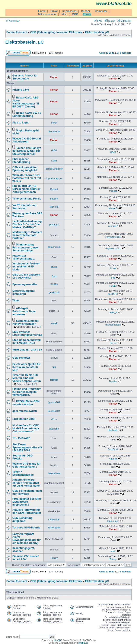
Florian (54, 77)
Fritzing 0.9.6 (21, 90)
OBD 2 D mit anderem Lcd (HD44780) (26, 276)
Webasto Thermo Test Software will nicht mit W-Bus (27, 178)
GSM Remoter (21, 358)
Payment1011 (113, 237)
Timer (16, 301)
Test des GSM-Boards (26, 528)
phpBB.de (83, 643)
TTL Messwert (21, 438)
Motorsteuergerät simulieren (23, 292)
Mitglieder (124, 21)
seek (113, 551)
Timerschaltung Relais (27, 199)
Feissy (54, 558)
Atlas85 (113, 458)
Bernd (113, 343)
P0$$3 (54, 284)
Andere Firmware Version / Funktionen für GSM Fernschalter (26, 483)
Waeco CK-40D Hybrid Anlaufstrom (27, 140)
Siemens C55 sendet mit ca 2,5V (26, 558)
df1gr (54, 419)
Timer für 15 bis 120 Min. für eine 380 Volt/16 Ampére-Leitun (27, 378)
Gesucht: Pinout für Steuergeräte (25, 77)
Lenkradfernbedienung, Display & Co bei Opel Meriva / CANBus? (27, 224)
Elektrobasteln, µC (97, 32)
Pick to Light (20, 123)
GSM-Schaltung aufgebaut (22, 519)
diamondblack (113, 325)
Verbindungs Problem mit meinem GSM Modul (26, 267)
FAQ (98, 21)
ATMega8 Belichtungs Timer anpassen (24, 311)
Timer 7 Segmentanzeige (23, 473)
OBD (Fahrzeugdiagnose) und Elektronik (56, 32)
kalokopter (54, 519)
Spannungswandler (25, 284)
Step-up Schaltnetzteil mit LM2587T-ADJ (26, 342)
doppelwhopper (54, 169)
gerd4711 (54, 292)
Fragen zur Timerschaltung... (24, 257)
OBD (75, 14)
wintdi (54, 323)
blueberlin (54, 429)
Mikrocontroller (47, 14)
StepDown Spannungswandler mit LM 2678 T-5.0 (27, 447)
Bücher (86, 11)
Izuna (54, 267)
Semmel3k (54, 131)
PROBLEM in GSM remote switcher (26, 403)
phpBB (57, 640)
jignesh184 (54, 402)
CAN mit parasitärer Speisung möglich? (25, 169)
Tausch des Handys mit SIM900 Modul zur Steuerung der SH (27, 151)
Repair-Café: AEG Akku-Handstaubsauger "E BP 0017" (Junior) (26, 102)
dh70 (54, 150)
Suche (110, 21)
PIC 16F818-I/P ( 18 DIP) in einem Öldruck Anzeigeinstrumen (26, 189)
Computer (101, 11)
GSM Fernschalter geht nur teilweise (27, 492)
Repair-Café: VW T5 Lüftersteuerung (27, 114)
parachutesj (54, 247)
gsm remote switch (25, 411)
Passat (54, 189)
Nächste (127, 53)
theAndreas (54, 473)
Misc (64, 14)
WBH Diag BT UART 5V (27, 350)
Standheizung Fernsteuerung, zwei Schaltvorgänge (25, 248)
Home (42, 11)
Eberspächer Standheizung (21, 161)
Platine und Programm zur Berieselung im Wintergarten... (27, 392)
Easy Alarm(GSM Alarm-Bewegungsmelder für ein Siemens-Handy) (27, 538)
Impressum (69, 11)
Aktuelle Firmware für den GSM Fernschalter (27, 511)
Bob (54, 276)
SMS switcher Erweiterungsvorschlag (27, 333)
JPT (54, 367)
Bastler (54, 380)
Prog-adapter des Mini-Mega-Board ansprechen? (27, 502)
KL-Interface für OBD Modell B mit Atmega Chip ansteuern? (26, 428)
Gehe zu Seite (107, 53)
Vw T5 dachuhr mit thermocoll (24, 207)
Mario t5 (54, 207)
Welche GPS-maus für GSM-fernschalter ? (26, 465)
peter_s (113, 312)
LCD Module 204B (24, 419)
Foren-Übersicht (17, 32)
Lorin (54, 161)
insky (54, 122)
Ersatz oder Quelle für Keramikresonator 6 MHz (26, 367)
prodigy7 (54, 224)
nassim (54, 199)
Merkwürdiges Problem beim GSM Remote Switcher (27, 235)
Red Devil (113, 449)
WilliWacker (54, 527)
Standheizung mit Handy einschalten (25, 322)
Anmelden (13, 21)
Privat (54, 11)
